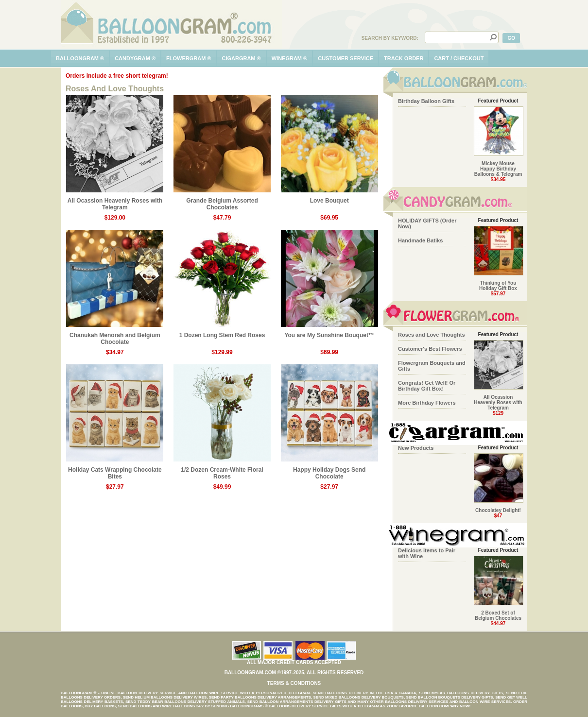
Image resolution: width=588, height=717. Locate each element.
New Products (416, 448)
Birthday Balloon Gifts (426, 101)
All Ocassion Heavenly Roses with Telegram (115, 201)
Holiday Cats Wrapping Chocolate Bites (115, 470)
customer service (346, 58)
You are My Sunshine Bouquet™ (329, 333)
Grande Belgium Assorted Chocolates (222, 201)
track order (404, 58)
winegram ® (290, 58)
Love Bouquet (329, 198)
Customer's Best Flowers (430, 349)
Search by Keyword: (390, 38)
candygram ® (135, 58)
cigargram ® (241, 58)
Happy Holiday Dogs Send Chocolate (329, 470)
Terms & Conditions (294, 683)
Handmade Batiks (420, 240)
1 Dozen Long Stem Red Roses (222, 333)
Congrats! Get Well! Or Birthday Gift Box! (427, 386)
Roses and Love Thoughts (432, 335)
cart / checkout (459, 58)
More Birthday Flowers (427, 403)
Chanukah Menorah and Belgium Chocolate (115, 336)
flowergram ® (189, 58)
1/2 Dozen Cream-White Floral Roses (222, 470)
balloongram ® (80, 58)
